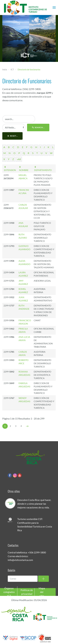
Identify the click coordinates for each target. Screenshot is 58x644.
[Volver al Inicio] (26, 7)
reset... (12, 136)
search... (38, 127)
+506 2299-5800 (37, 552)
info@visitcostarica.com (20, 560)
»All (19, 159)
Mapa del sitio (42, 592)
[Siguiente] (27, 426)
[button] (54, 7)
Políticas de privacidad (27, 592)
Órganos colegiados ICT (9, 592)
